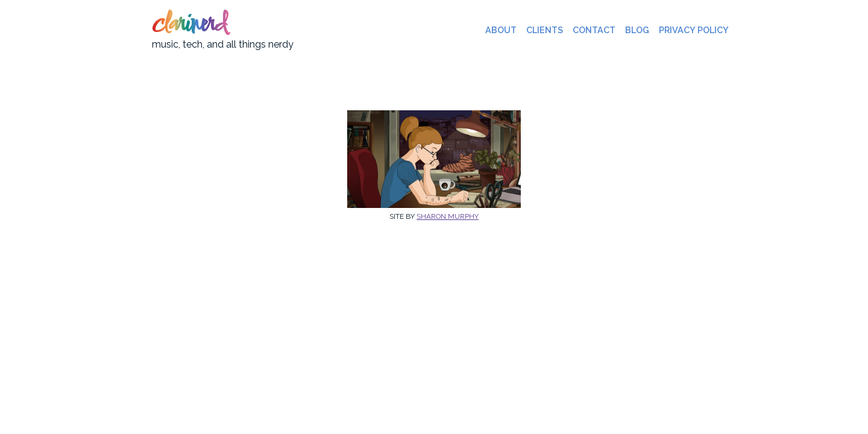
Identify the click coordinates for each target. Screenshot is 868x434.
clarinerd (189, 25)
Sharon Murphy (448, 216)
